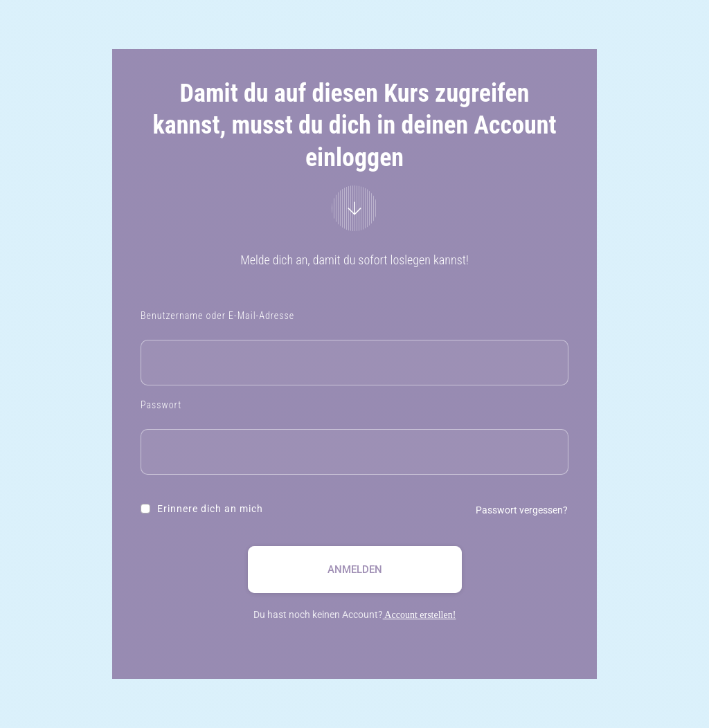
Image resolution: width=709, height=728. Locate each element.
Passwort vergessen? (522, 510)
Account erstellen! (420, 615)
